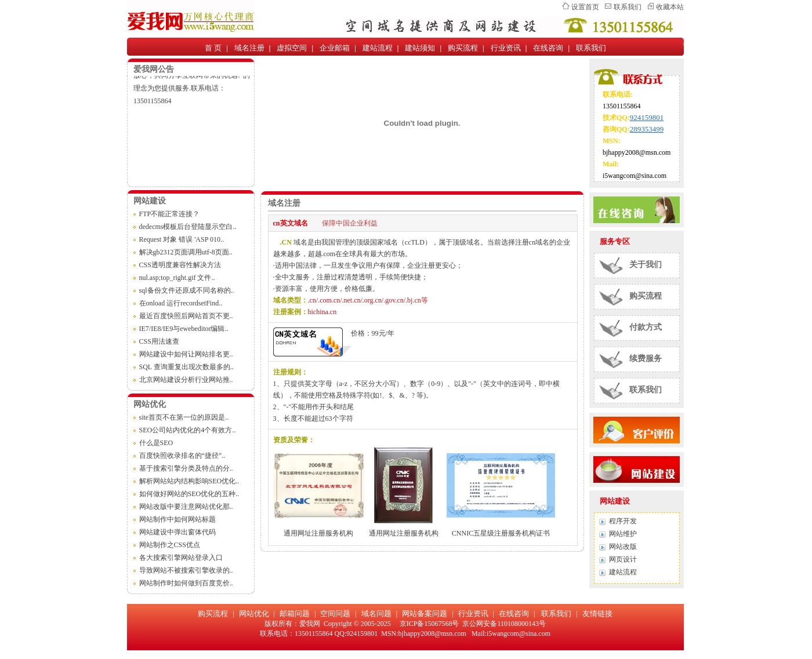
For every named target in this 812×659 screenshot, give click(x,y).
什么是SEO (156, 443)
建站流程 (378, 48)
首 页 (213, 48)
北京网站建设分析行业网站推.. (186, 380)
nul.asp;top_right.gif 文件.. (177, 278)
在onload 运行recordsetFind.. (181, 303)
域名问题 (376, 614)
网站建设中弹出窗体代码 (177, 532)
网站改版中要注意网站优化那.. (186, 507)
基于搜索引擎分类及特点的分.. (186, 468)
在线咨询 (548, 48)
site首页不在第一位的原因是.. (184, 417)
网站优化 (254, 614)
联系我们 (628, 7)
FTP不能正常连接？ (170, 214)
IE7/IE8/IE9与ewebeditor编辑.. (184, 329)
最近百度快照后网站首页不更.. (186, 316)
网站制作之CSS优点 (170, 545)
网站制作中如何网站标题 (177, 519)
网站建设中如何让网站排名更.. (186, 354)
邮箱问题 (295, 614)
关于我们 (646, 265)
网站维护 (623, 534)
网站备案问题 (425, 614)
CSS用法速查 (159, 341)
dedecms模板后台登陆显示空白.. (188, 227)
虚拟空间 (292, 48)
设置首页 (585, 7)
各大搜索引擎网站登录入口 (181, 558)
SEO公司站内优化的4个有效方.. (188, 430)
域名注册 (249, 48)
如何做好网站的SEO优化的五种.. (189, 494)
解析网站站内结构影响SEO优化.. (189, 481)
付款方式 (646, 327)
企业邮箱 (335, 48)
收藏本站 (670, 7)
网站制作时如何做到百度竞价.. (186, 583)
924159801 (647, 117)
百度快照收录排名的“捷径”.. (182, 456)
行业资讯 (506, 48)
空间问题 (335, 614)
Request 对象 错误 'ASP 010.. (182, 239)
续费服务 (646, 358)
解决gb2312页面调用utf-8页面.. (186, 252)
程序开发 (623, 521)
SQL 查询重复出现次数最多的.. (186, 367)
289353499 (647, 129)
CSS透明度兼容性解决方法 (180, 265)
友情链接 (597, 614)
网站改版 (623, 547)
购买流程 (463, 48)
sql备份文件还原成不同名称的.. (187, 290)
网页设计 (623, 559)
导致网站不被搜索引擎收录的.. (186, 570)
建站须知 (420, 48)
